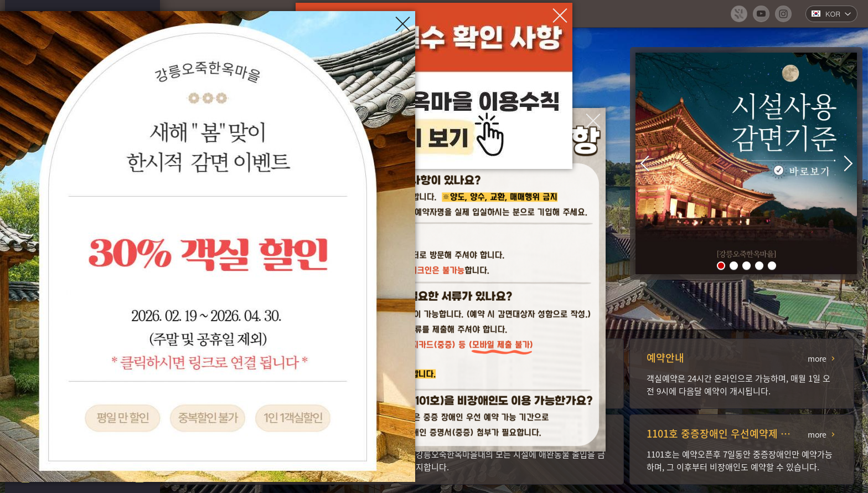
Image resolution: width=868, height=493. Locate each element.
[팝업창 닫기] (593, 120)
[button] (721, 266)
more (817, 358)
